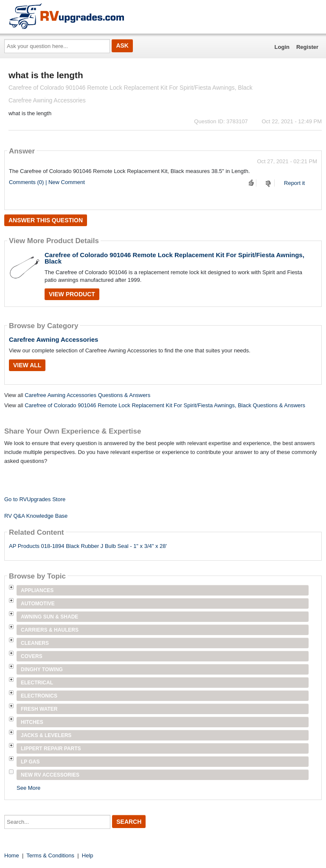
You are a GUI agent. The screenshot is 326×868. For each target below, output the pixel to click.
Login (282, 47)
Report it (294, 183)
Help (88, 855)
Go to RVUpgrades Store (35, 499)
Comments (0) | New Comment (47, 182)
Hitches (32, 722)
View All (27, 365)
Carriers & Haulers (50, 630)
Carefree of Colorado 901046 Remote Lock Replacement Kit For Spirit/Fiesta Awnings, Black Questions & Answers (165, 405)
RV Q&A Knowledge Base (36, 516)
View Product (72, 294)
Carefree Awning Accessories (53, 339)
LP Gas (30, 762)
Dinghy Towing (42, 669)
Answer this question (46, 220)
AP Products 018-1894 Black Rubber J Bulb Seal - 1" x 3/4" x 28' (88, 546)
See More (28, 788)
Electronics (39, 696)
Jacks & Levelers (46, 735)
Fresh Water (39, 709)
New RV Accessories (50, 775)
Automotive (38, 604)
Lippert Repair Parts (51, 749)
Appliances (37, 590)
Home (12, 855)
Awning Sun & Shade (49, 617)
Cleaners (35, 643)
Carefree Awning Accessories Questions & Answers (87, 395)
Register (307, 47)
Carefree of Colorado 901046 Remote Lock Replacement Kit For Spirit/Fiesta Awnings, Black (174, 258)
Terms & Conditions (50, 855)
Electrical (37, 683)
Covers (32, 656)
